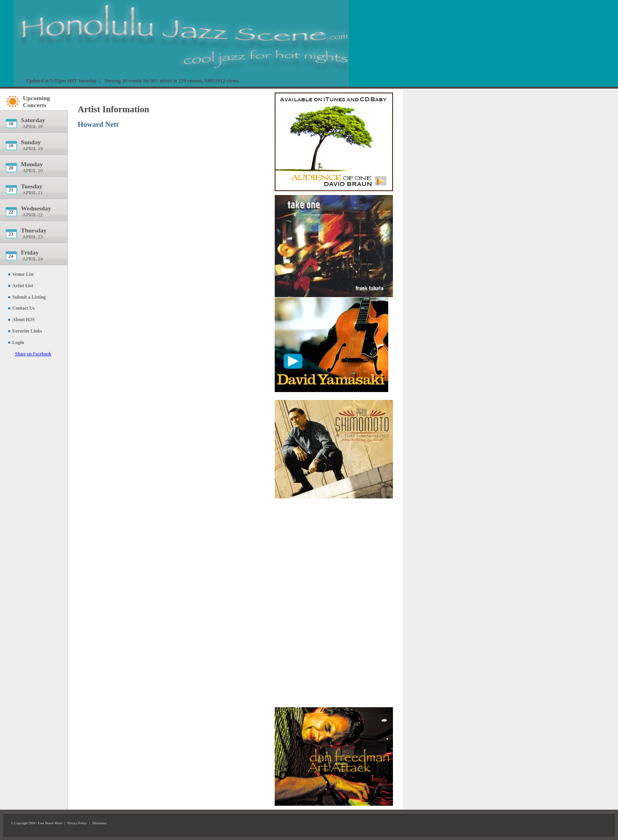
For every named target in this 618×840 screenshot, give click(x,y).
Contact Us (23, 308)
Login (18, 342)
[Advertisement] (334, 550)
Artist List (23, 286)
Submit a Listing (29, 297)
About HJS (23, 320)
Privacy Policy (77, 823)
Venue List (23, 274)
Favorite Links (27, 331)
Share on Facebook (33, 354)
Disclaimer (100, 823)
